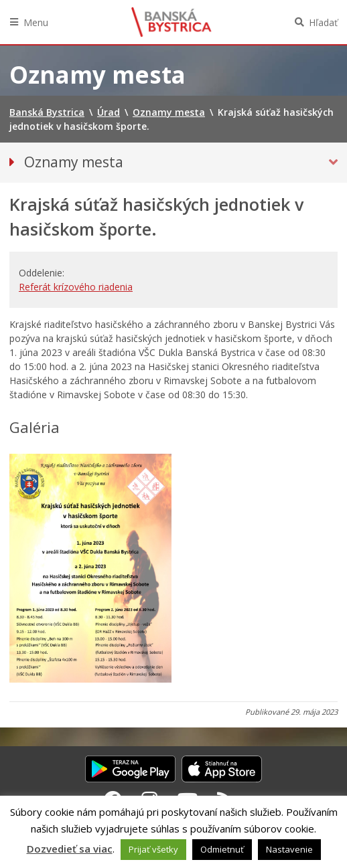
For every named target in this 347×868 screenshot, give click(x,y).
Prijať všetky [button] (153, 849)
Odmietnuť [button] (222, 849)
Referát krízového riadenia (76, 287)
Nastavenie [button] (289, 849)
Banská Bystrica (171, 22)
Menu (36, 22)
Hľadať (323, 22)
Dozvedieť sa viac (70, 849)
